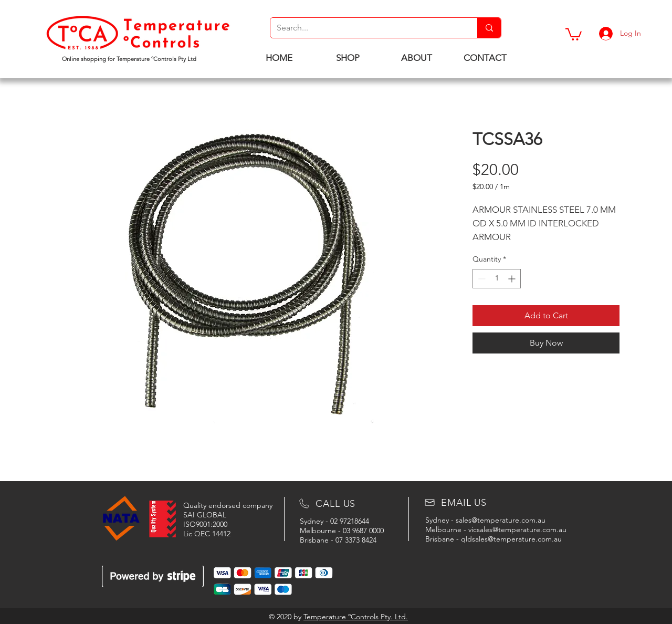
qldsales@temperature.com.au (511, 539)
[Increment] (513, 279)
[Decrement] (481, 279)
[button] (574, 34)
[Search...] (366, 28)
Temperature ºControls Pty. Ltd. (356, 617)
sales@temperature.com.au (501, 520)
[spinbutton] (497, 279)
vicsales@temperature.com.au (517, 529)
